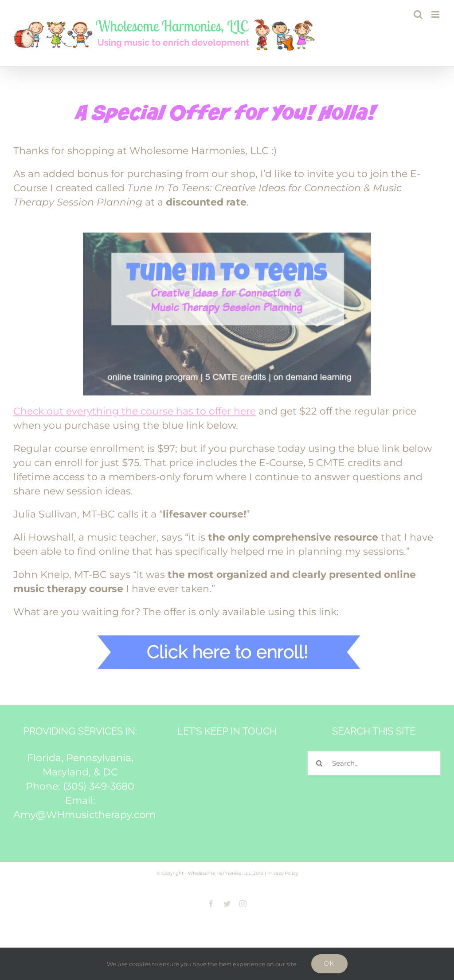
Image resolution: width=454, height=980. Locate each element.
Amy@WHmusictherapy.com (84, 815)
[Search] (319, 763)
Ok (329, 964)
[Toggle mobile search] (418, 14)
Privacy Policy (283, 873)
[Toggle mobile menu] (436, 14)
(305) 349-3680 (99, 786)
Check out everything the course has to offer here (135, 411)
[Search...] (374, 763)
